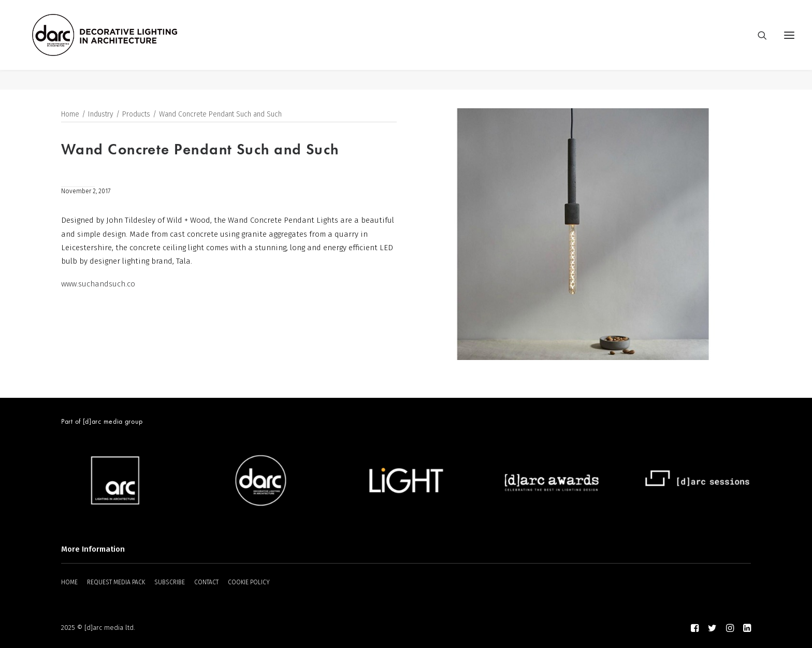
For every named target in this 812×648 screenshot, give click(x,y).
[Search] (758, 45)
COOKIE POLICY (249, 582)
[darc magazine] (125, 45)
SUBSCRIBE (170, 582)
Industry (101, 115)
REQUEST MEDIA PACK (116, 582)
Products (136, 115)
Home (70, 115)
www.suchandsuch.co (98, 284)
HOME (69, 582)
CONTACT (206, 582)
